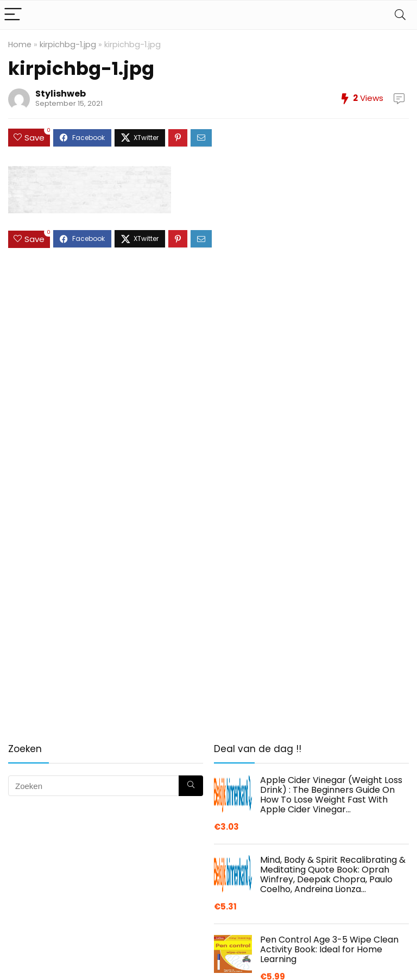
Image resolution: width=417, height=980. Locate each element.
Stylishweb (61, 94)
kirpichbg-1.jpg (68, 44)
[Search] (400, 15)
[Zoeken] (191, 786)
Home (20, 44)
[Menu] (13, 15)
